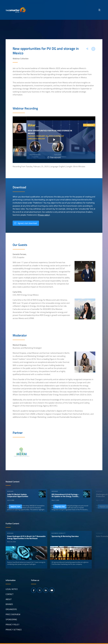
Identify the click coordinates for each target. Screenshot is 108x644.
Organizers (11, 609)
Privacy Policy (13, 625)
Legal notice (12, 589)
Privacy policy (44, 215)
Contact (9, 594)
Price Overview (13, 614)
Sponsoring (11, 619)
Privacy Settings (14, 630)
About (9, 599)
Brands (9, 604)
